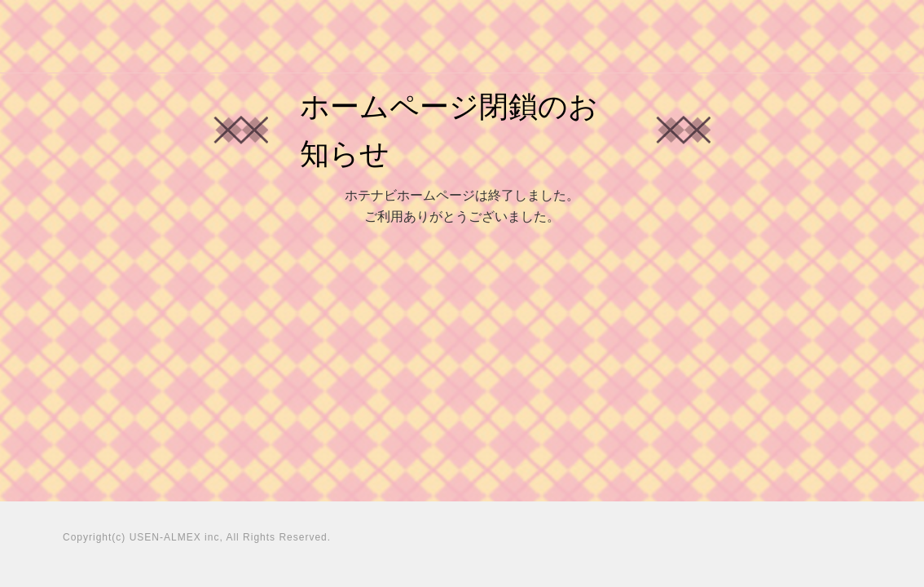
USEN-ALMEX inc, (176, 537)
